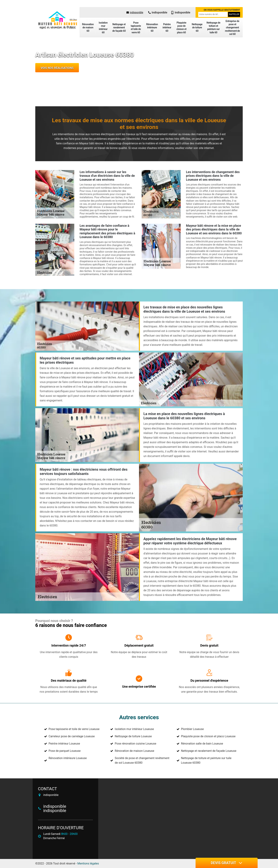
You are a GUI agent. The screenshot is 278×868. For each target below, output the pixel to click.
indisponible (135, 12)
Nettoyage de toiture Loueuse (133, 736)
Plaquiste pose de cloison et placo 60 (181, 28)
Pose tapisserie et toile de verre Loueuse (74, 729)
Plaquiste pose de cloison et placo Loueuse (208, 736)
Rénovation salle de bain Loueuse (202, 744)
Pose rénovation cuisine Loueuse (135, 744)
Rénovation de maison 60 (88, 27)
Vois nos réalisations (57, 68)
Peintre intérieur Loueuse (64, 744)
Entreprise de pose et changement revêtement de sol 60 (232, 28)
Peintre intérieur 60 (167, 27)
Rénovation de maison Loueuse (134, 751)
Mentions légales (88, 863)
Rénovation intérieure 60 (152, 27)
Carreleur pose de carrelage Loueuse (72, 736)
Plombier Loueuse (192, 729)
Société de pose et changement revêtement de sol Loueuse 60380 (142, 760)
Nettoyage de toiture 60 (197, 27)
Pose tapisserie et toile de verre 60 (136, 28)
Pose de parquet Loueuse (65, 751)
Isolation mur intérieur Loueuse (134, 729)
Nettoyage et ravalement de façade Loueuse (209, 751)
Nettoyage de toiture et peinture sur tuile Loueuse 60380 (206, 760)
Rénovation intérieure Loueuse (68, 758)
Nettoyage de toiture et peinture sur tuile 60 (213, 28)
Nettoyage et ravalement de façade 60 (119, 27)
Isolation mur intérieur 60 (103, 28)
